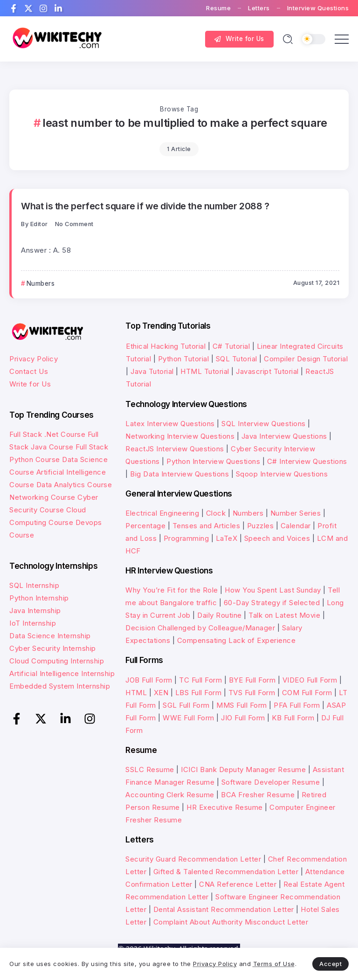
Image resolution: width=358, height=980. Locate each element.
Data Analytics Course (74, 485)
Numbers (248, 513)
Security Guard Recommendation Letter (193, 859)
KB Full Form (293, 718)
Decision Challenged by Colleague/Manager (200, 628)
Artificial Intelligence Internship (62, 673)
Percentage (145, 526)
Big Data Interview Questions (179, 474)
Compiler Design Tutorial (306, 359)
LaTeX (227, 538)
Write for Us (30, 384)
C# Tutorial (232, 346)
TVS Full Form (252, 693)
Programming (186, 538)
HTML (136, 693)
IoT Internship (33, 623)
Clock (216, 513)
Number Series (296, 513)
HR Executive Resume (225, 807)
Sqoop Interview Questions (282, 474)
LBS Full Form (199, 693)
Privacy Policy (34, 359)
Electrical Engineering (162, 513)
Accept (330, 964)
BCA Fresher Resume (258, 795)
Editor (39, 224)
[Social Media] (14, 8)
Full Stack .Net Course (47, 434)
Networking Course (42, 497)
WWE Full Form (189, 718)
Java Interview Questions (284, 436)
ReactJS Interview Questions (175, 449)
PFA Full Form (297, 705)
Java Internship (35, 611)
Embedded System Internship (60, 686)
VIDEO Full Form (310, 680)
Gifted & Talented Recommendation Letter (226, 872)
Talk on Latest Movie (284, 615)
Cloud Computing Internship (57, 661)
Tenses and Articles (207, 526)
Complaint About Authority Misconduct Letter (231, 922)
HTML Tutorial (205, 371)
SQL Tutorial (237, 359)
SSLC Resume (150, 770)
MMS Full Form (242, 705)
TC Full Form (200, 680)
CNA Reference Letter (238, 884)
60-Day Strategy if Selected (272, 603)
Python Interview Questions (213, 461)
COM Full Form (307, 693)
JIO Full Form (243, 718)
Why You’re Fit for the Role (172, 590)
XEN (161, 693)
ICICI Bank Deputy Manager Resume (243, 770)
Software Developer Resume (271, 782)
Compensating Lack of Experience (237, 640)
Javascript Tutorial (267, 371)
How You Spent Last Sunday (273, 590)
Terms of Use (274, 964)
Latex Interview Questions (170, 424)
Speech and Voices (277, 538)
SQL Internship (34, 585)
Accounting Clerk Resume (170, 795)
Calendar (296, 526)
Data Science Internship (50, 636)
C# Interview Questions (307, 461)
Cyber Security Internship (53, 648)
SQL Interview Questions (264, 424)
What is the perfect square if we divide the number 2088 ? (145, 206)
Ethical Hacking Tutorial (166, 346)
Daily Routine (220, 615)
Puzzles (261, 526)
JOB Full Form (149, 680)
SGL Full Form (186, 705)
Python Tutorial (184, 359)
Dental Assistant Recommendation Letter (224, 909)
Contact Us (29, 371)
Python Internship (39, 598)
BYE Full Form (252, 680)
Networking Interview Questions (180, 436)
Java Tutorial (152, 371)
